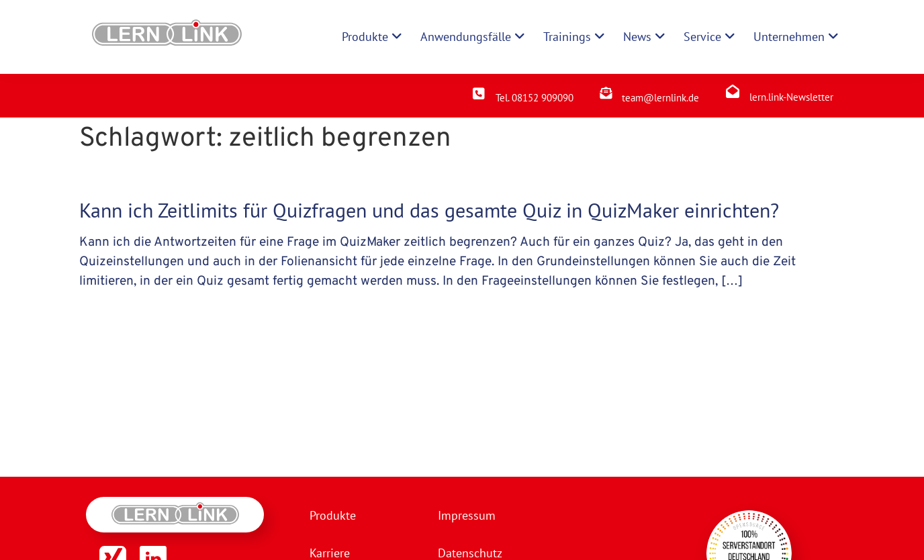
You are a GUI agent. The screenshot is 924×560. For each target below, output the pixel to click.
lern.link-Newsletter (791, 97)
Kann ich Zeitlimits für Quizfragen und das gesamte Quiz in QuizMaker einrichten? (429, 210)
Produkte (333, 515)
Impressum (467, 515)
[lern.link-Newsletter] (733, 91)
